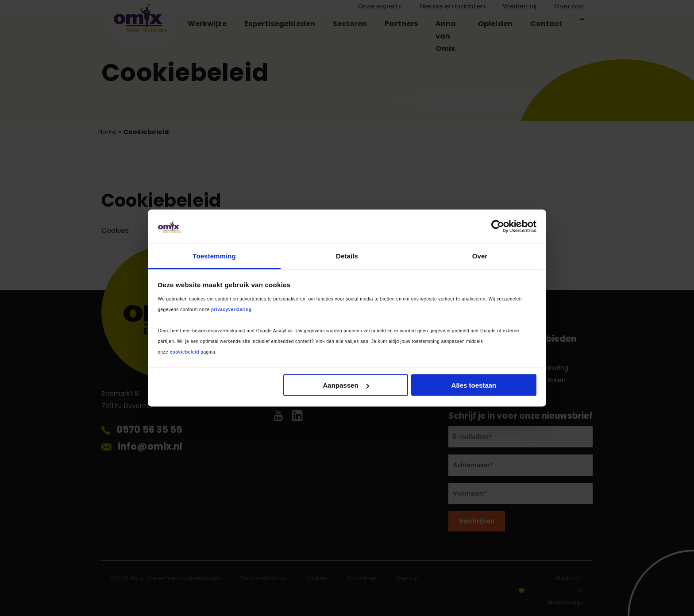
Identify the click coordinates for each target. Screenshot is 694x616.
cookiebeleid (184, 352)
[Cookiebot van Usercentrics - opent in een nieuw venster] (498, 227)
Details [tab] (347, 256)
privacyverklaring (231, 309)
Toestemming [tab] (214, 256)
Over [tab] (480, 256)
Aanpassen (346, 385)
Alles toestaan (474, 385)
